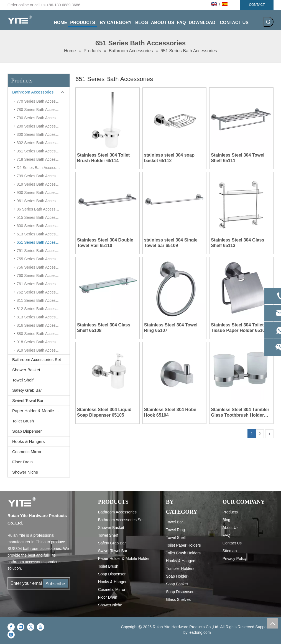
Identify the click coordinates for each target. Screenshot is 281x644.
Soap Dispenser (27, 431)
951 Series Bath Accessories (41, 151)
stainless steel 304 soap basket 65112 (169, 158)
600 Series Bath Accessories (41, 226)
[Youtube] (40, 627)
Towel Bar (174, 522)
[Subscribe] (55, 583)
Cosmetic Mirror (27, 452)
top (272, 623)
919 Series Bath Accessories (41, 350)
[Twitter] (31, 627)
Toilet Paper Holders (183, 545)
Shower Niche (25, 472)
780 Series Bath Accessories (41, 110)
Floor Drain (22, 462)
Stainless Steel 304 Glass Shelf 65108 (104, 328)
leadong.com (200, 632)
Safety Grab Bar (27, 390)
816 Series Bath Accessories (41, 325)
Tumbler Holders (180, 568)
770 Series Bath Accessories (41, 101)
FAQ (226, 535)
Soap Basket (177, 584)
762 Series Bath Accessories (41, 292)
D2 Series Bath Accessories (41, 168)
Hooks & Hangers (29, 441)
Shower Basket (26, 370)
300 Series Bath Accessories (41, 134)
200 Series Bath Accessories (41, 126)
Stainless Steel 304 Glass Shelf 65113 (237, 243)
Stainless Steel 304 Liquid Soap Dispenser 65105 (104, 412)
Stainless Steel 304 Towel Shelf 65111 (238, 158)
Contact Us (232, 543)
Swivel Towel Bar (28, 400)
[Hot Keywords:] (269, 22)
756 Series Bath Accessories (41, 267)
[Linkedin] (21, 627)
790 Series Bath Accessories (41, 118)
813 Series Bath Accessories (41, 317)
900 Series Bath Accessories (41, 193)
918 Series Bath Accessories (41, 342)
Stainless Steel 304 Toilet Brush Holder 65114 (103, 158)
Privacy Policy (235, 559)
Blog (226, 520)
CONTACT (257, 5)
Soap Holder (177, 576)
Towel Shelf (23, 380)
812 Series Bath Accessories (41, 309)
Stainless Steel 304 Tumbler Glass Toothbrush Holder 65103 (240, 413)
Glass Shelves (178, 599)
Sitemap (230, 551)
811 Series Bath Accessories (41, 300)
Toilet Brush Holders (183, 553)
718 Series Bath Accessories (41, 159)
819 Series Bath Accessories (41, 184)
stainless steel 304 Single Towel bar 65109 (171, 243)
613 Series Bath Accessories (41, 234)
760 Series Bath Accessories (41, 276)
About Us (231, 528)
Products (230, 512)
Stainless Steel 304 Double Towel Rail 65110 (105, 243)
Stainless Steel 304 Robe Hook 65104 (170, 412)
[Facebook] (11, 627)
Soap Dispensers (181, 592)
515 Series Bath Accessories (41, 217)
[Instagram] (11, 635)
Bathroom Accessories (33, 92)
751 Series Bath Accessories (41, 251)
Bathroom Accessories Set (37, 359)
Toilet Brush (23, 421)
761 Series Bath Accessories (41, 284)
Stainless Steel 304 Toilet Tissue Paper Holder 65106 (239, 328)
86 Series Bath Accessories (40, 209)
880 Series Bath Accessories (41, 334)
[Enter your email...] (25, 583)
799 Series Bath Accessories (41, 176)
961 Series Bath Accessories (41, 201)
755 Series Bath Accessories (41, 259)
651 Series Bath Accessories (41, 242)
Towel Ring (175, 530)
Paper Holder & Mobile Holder (40, 411)
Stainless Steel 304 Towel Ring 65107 (171, 328)
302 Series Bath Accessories (41, 143)
